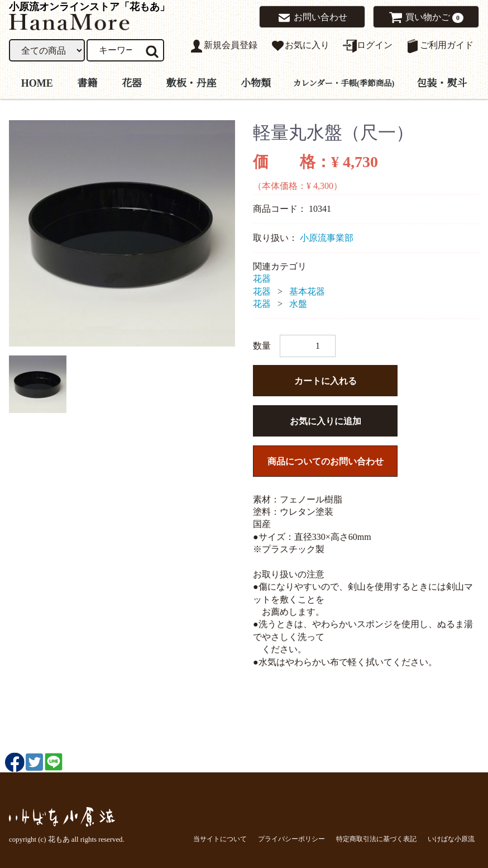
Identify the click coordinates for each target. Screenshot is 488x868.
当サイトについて (220, 839)
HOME (37, 83)
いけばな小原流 (451, 839)
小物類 (256, 83)
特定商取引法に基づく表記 (376, 839)
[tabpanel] (122, 233)
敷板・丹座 (191, 83)
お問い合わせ (312, 18)
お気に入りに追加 (326, 421)
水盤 (298, 304)
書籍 (87, 83)
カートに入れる (326, 381)
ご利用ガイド (440, 46)
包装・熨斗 (442, 83)
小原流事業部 (327, 238)
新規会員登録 (224, 46)
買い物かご (422, 18)
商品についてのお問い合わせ (326, 461)
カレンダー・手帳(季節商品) (344, 83)
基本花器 (307, 291)
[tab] (38, 384)
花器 (132, 83)
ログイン (368, 46)
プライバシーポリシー (291, 839)
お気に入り (300, 46)
